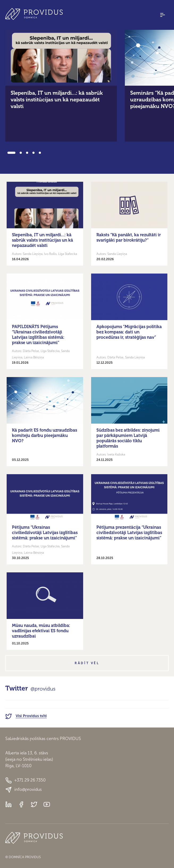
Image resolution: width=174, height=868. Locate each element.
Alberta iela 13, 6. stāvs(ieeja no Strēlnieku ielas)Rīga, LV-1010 (29, 759)
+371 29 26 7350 (26, 780)
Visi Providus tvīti (26, 716)
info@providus (24, 790)
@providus (43, 689)
